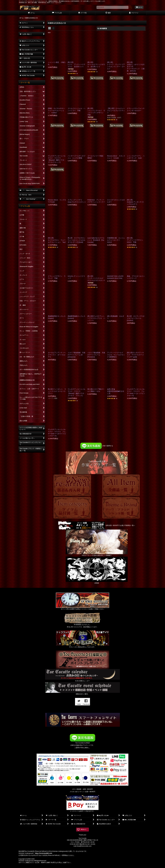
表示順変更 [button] (102, 28)
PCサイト (84, 829)
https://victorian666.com (43, 853)
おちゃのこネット (79, 867)
